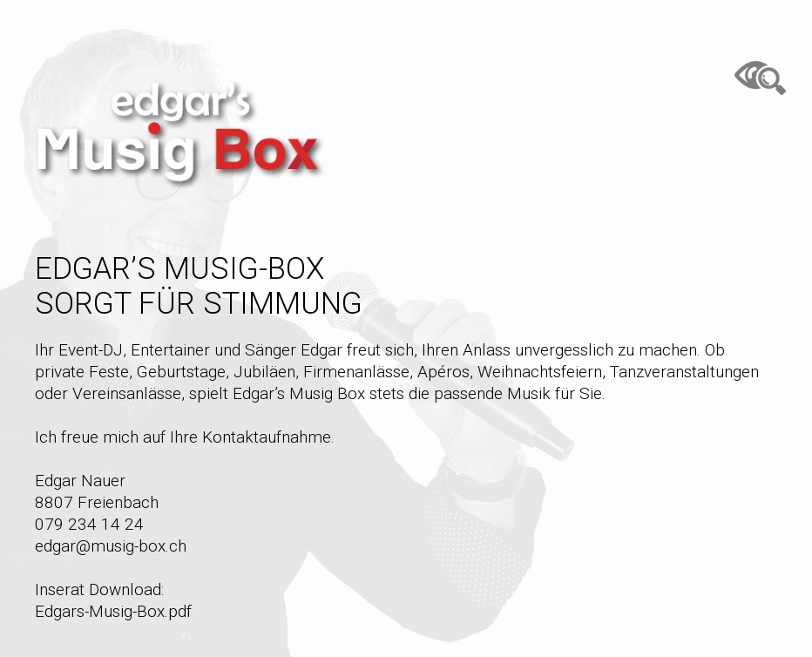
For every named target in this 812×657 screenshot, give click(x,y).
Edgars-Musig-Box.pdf (113, 611)
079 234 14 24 (89, 524)
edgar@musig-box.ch (111, 546)
